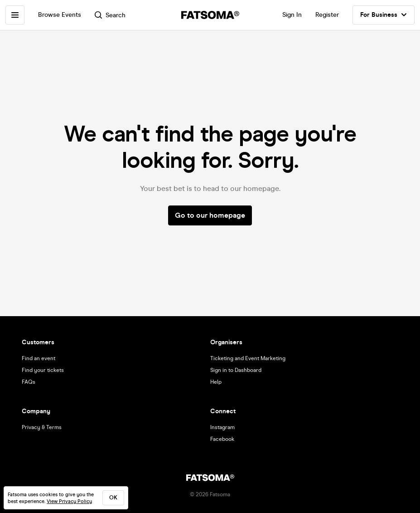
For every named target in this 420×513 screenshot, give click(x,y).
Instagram (222, 427)
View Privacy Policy (69, 501)
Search (110, 15)
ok (113, 498)
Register (327, 15)
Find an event (39, 358)
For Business (384, 15)
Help (216, 382)
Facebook (222, 439)
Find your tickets (43, 370)
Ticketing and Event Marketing (248, 358)
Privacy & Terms (42, 427)
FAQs (29, 382)
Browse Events (60, 15)
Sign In (292, 15)
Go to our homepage (210, 215)
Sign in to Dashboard (236, 370)
